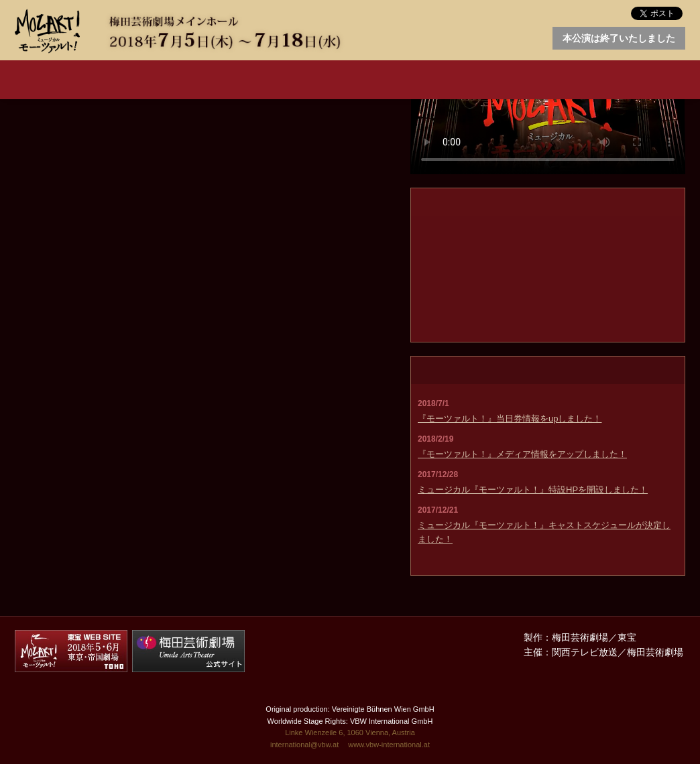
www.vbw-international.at (389, 745)
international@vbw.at (304, 745)
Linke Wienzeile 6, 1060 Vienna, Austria (350, 733)
